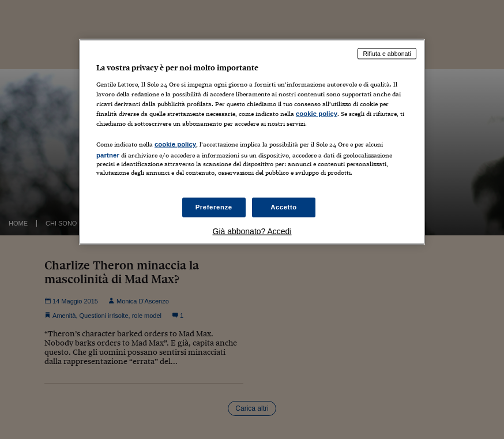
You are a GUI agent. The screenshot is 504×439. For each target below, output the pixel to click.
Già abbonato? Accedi (252, 231)
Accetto (284, 207)
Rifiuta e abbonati (387, 54)
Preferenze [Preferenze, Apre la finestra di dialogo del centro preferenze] (214, 207)
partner (108, 155)
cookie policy (317, 113)
